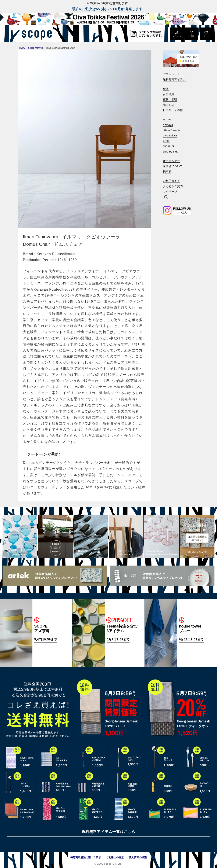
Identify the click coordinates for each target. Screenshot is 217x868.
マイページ (170, 192)
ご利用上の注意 (115, 857)
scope (167, 119)
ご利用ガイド (171, 181)
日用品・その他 (173, 110)
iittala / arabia (172, 130)
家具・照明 (170, 100)
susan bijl (169, 146)
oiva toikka (170, 135)
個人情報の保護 (138, 857)
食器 (166, 89)
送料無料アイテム (174, 79)
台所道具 (169, 94)
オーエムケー (171, 161)
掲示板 (167, 171)
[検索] (166, 197)
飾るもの (169, 105)
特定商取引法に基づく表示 (86, 857)
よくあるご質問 (173, 186)
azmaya (168, 125)
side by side (171, 152)
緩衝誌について (173, 166)
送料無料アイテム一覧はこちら (108, 832)
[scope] (35, 34)
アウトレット (171, 74)
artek (166, 141)
